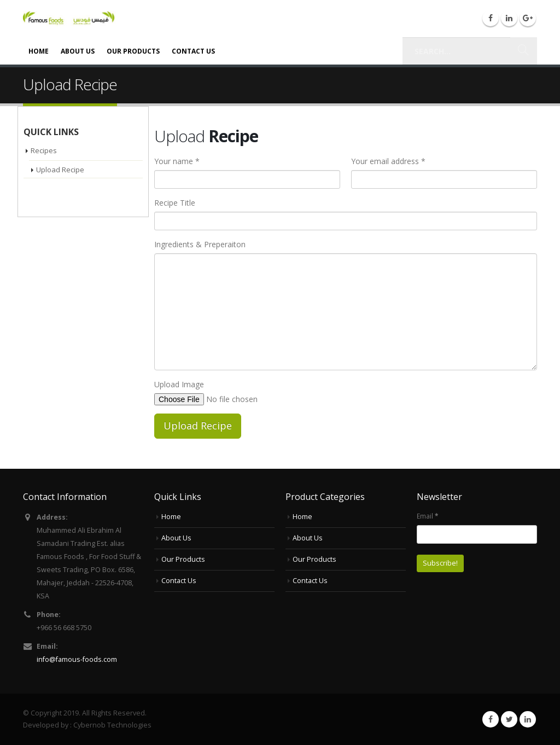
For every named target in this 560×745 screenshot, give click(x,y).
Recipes (44, 150)
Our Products (133, 51)
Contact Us (193, 51)
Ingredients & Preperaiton (200, 244)
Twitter (509, 719)
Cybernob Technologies (112, 725)
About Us (78, 51)
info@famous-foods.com (77, 659)
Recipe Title (175, 203)
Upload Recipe (60, 170)
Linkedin (528, 719)
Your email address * (388, 161)
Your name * (177, 161)
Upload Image (179, 384)
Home (39, 51)
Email (427, 516)
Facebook (491, 719)
